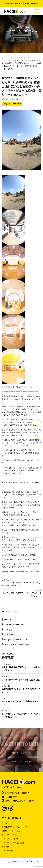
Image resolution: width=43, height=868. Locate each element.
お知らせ (8, 630)
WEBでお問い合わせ (21, 762)
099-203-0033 (32, 3)
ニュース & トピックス (11, 839)
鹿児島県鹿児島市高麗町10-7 (17, 793)
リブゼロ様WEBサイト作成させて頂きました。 (21, 680)
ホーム (4, 823)
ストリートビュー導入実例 (17, 645)
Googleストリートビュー (12, 104)
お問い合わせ (7, 851)
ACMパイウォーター (14, 625)
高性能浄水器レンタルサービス (15, 827)
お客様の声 (10, 635)
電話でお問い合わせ (22, 753)
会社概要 (5, 847)
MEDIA (8, 620)
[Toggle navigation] (37, 11)
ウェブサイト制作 (9, 835)
